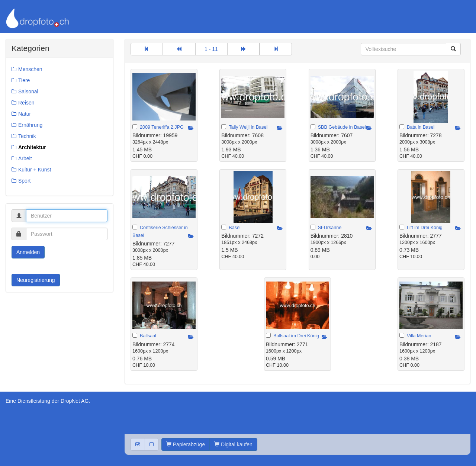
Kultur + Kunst (35, 170)
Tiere (24, 80)
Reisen (26, 103)
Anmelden (28, 252)
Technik (27, 136)
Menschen (30, 69)
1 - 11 (211, 49)
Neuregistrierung (36, 280)
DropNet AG (75, 401)
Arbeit (25, 158)
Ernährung (30, 125)
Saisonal (28, 91)
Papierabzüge (186, 444)
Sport (24, 181)
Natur (25, 114)
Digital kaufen (233, 444)
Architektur (32, 147)
